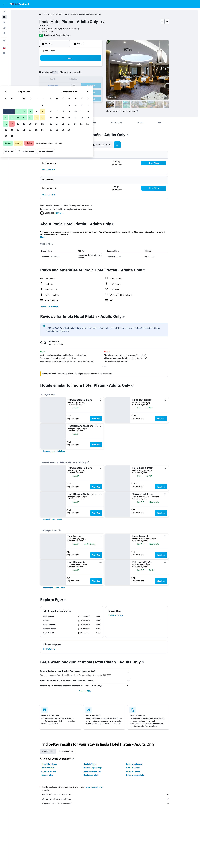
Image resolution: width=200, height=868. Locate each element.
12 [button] (77, 80)
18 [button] (71, 86)
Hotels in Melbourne (134, 764)
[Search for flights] (4, 12)
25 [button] (71, 92)
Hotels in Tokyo (47, 775)
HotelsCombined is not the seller (106, 794)
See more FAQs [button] (85, 691)
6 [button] (83, 74)
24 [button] (65, 92)
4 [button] (71, 74)
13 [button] (84, 80)
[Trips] (4, 40)
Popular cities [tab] (48, 751)
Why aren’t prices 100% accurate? (106, 804)
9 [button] (59, 80)
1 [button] (96, 67)
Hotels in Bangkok (91, 775)
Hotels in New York (49, 771)
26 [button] (77, 92)
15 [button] (96, 80)
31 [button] (65, 98)
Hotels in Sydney (48, 768)
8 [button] (96, 74)
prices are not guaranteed (95, 787)
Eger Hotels (69, 15)
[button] (4, 4)
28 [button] (90, 92)
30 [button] (59, 98)
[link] (54, 451)
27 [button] (84, 92)
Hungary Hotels (52, 15)
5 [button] (77, 74)
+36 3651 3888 (46, 32)
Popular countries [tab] (66, 751)
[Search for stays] (4, 17)
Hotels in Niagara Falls (135, 775)
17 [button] (65, 86)
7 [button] (90, 74)
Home (41, 15)
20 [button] (84, 86)
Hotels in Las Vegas (49, 764)
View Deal (96, 419)
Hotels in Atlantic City (92, 771)
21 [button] (90, 86)
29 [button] (96, 92)
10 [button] (65, 80)
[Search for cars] (4, 22)
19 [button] (77, 86)
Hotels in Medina (133, 768)
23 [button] (59, 92)
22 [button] (96, 86)
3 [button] (65, 74)
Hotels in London (133, 771)
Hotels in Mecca (90, 764)
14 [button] (90, 80)
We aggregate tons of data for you (106, 799)
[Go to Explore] (4, 33)
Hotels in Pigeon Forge (93, 768)
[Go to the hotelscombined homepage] (19, 4)
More (43, 237)
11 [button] (71, 80)
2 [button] (59, 74)
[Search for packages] (4, 28)
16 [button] (59, 86)
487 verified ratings (62, 35)
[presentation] (128, 135)
